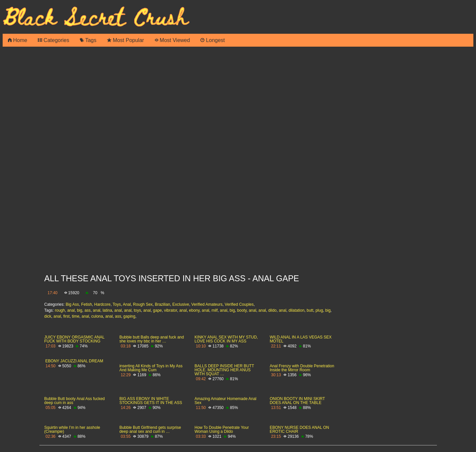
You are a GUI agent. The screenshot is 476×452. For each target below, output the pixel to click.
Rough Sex (143, 304)
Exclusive (181, 304)
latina (107, 310)
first (66, 316)
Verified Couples (239, 304)
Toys (117, 304)
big (79, 310)
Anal (127, 304)
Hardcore (102, 304)
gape (158, 310)
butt (310, 310)
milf (214, 310)
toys (137, 310)
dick (48, 316)
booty (242, 310)
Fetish (87, 304)
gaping (129, 316)
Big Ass (72, 304)
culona (97, 316)
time (76, 316)
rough (60, 310)
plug (319, 310)
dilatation (296, 310)
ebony (194, 310)
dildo (272, 310)
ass (88, 310)
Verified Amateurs (207, 304)
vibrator (170, 310)
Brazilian (163, 304)
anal (71, 310)
